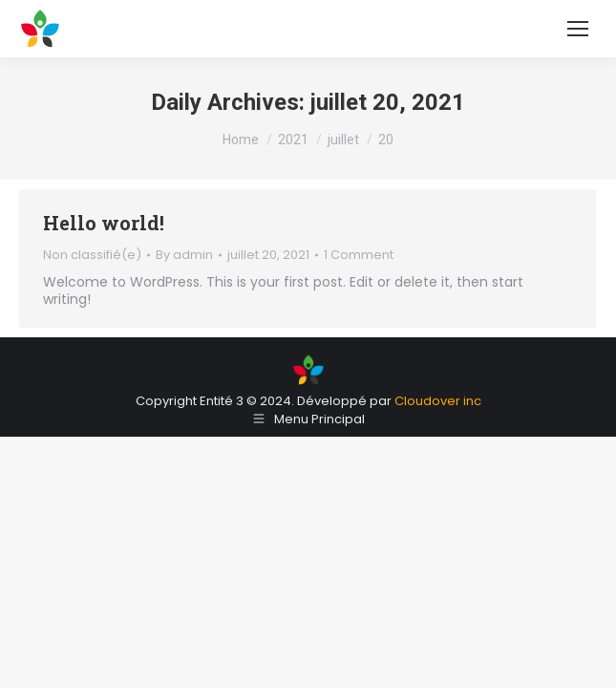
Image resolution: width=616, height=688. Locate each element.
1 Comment (359, 255)
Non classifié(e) (92, 255)
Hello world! (104, 223)
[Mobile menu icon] (578, 29)
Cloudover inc (438, 401)
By (184, 255)
